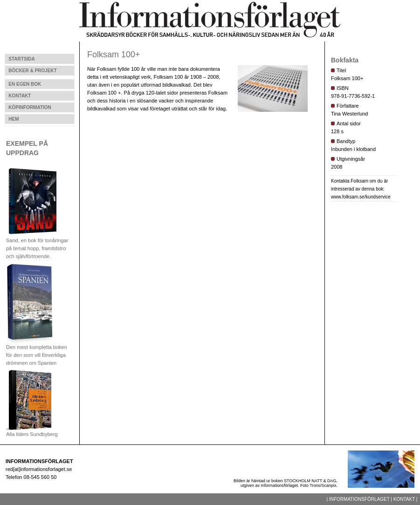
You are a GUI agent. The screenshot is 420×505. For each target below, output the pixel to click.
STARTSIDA (21, 59)
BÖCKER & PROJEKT (32, 71)
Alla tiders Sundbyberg (32, 431)
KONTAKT (20, 96)
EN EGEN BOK (25, 84)
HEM (14, 119)
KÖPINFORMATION (30, 107)
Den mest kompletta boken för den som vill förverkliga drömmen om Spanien (37, 352)
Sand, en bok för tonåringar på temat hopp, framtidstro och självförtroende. (37, 246)
